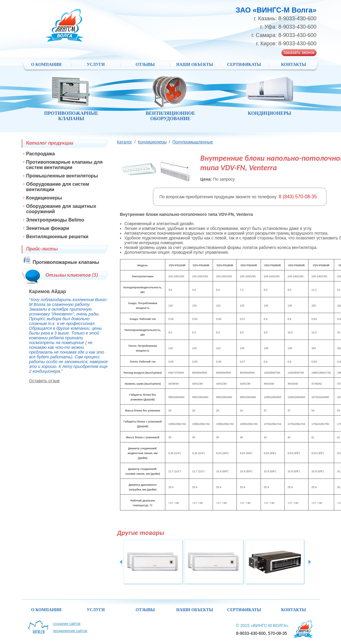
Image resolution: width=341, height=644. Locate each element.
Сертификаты (244, 65)
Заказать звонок (299, 52)
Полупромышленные (193, 142)
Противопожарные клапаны (66, 262)
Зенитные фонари (48, 228)
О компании (46, 65)
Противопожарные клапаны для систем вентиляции (64, 165)
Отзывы (145, 65)
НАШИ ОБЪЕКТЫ (195, 65)
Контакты (294, 65)
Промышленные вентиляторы (62, 176)
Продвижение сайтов (70, 631)
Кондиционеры (152, 142)
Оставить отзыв (45, 381)
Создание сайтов (67, 624)
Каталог (125, 142)
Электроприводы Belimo (55, 220)
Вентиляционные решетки (57, 237)
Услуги (96, 65)
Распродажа (41, 154)
